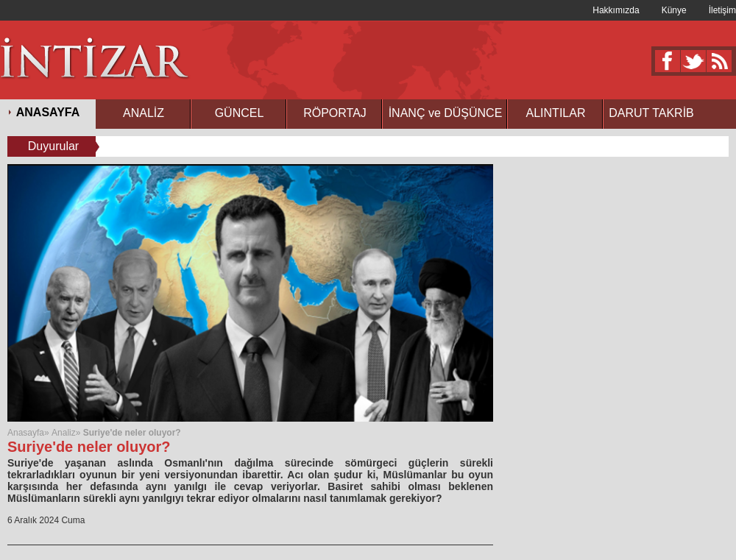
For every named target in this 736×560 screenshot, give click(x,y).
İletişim (722, 10)
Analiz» (66, 433)
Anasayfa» (29, 433)
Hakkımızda (616, 10)
